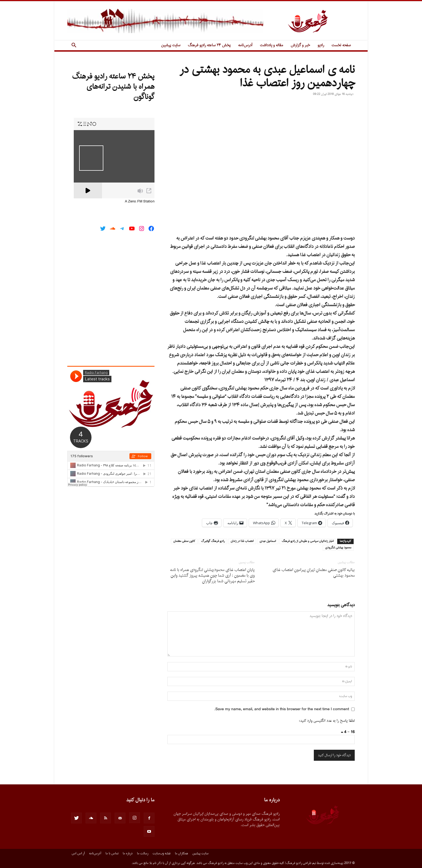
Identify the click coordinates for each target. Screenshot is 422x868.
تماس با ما (112, 853)
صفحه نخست (341, 45)
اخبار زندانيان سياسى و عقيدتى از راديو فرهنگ (308, 541)
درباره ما (128, 853)
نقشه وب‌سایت (162, 853)
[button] (74, 46)
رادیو (321, 45)
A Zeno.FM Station (140, 202)
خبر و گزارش (300, 45)
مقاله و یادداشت (272, 45)
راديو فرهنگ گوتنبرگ (213, 541)
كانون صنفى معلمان (184, 541)
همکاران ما (182, 853)
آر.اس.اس (78, 853)
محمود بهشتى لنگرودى (338, 548)
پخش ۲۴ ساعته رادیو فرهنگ (209, 45)
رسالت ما (143, 853)
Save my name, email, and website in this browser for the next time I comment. (282, 709)
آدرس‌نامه (245, 45)
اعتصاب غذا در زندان (242, 541)
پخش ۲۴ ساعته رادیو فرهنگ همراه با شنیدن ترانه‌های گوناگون (113, 87)
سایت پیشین (171, 45)
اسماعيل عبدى (268, 541)
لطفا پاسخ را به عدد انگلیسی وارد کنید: (327, 721)
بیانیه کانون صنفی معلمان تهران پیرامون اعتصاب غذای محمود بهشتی (314, 573)
